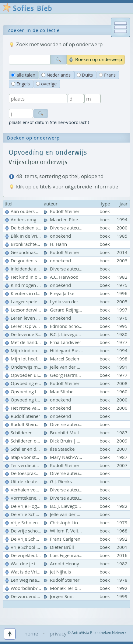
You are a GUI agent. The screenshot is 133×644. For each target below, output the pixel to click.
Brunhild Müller (64, 433)
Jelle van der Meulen (69, 514)
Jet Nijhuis (58, 572)
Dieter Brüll (60, 547)
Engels (21, 84)
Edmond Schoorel (66, 326)
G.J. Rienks (58, 482)
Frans (107, 75)
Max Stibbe (59, 392)
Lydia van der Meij (67, 302)
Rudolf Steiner (62, 211)
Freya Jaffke (60, 293)
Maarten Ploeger (65, 220)
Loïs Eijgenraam (64, 555)
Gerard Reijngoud (66, 310)
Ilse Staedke (60, 449)
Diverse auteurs (64, 228)
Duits (85, 75)
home (31, 634)
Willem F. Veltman (66, 531)
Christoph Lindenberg (70, 523)
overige (46, 84)
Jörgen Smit (60, 596)
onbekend (58, 236)
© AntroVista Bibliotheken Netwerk (97, 633)
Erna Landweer (63, 342)
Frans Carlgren (63, 539)
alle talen (23, 75)
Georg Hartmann (65, 375)
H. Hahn (56, 244)
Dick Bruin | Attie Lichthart (76, 441)
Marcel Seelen (62, 359)
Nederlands (56, 75)
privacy (58, 634)
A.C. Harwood (62, 277)
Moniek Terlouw (64, 588)
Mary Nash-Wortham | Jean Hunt (82, 457)
